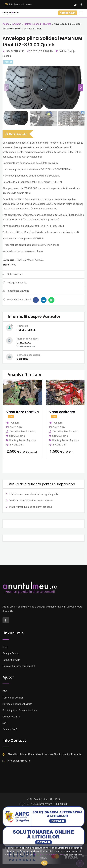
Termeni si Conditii (13, 698)
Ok (44, 863)
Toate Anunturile (12, 660)
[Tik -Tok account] (76, 5)
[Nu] (83, 856)
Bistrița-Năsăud (32, 24)
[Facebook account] (81, 5)
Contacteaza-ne (11, 717)
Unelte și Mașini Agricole (23, 440)
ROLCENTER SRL (16, 51)
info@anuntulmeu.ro (20, 4)
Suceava (20, 436)
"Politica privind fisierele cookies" (49, 854)
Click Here (23, 359)
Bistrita (47, 24)
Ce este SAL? (10, 729)
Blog (5, 647)
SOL (5, 723)
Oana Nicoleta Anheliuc (23, 432)
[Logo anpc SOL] (43, 837)
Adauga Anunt (68, 13)
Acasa (6, 24)
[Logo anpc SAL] (43, 816)
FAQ (5, 691)
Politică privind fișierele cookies (20, 710)
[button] (81, 87)
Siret (12, 436)
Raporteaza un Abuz (16, 291)
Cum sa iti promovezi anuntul (19, 666)
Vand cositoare (62, 412)
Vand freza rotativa (23, 412)
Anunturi (17, 24)
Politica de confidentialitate (17, 704)
